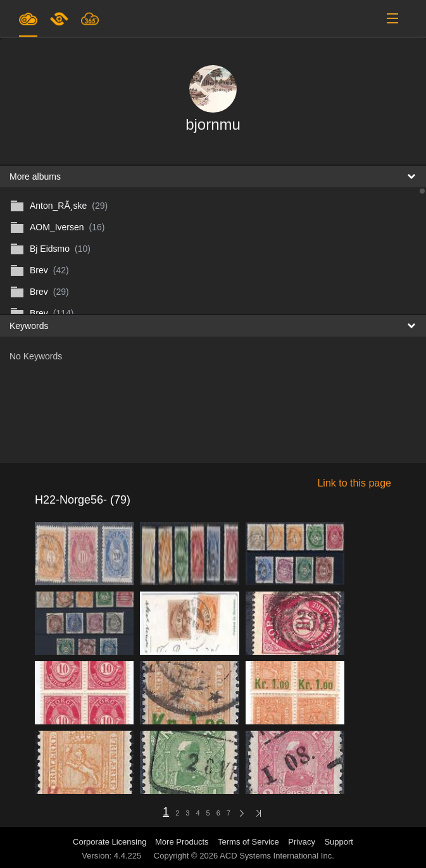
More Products (182, 842)
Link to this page (354, 483)
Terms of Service (248, 842)
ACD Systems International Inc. (277, 856)
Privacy (302, 842)
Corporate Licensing (111, 842)
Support (339, 842)
